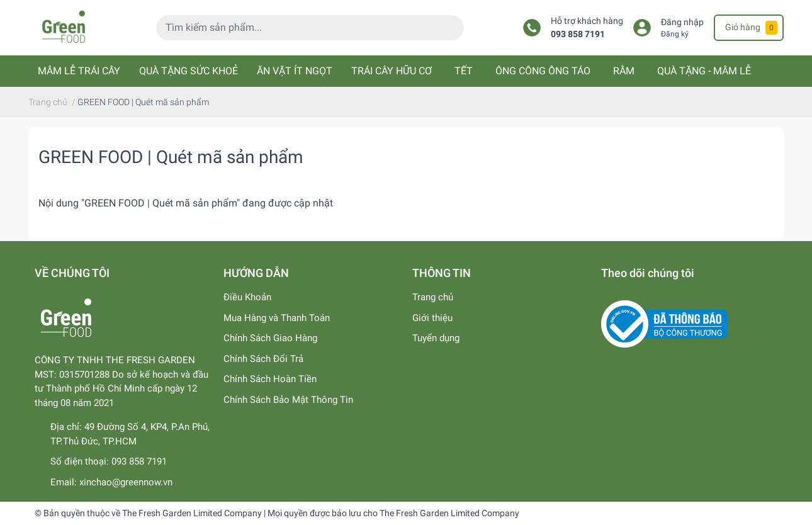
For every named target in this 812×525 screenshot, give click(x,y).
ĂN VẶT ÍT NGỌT (295, 71)
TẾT (464, 71)
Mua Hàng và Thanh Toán (277, 318)
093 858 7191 (578, 34)
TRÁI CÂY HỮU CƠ (392, 71)
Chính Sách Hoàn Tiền (270, 379)
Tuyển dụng (436, 338)
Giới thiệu (432, 318)
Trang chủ (433, 297)
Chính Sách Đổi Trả (263, 359)
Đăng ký (675, 34)
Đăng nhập (682, 22)
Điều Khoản (247, 297)
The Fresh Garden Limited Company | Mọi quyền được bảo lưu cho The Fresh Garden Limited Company (321, 513)
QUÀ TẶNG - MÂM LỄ (704, 71)
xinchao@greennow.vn (126, 482)
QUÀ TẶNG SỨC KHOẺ (189, 71)
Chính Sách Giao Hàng (270, 338)
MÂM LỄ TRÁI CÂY (79, 71)
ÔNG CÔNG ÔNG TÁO (543, 71)
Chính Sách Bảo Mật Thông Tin (288, 400)
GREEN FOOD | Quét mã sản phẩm (171, 157)
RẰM (624, 71)
